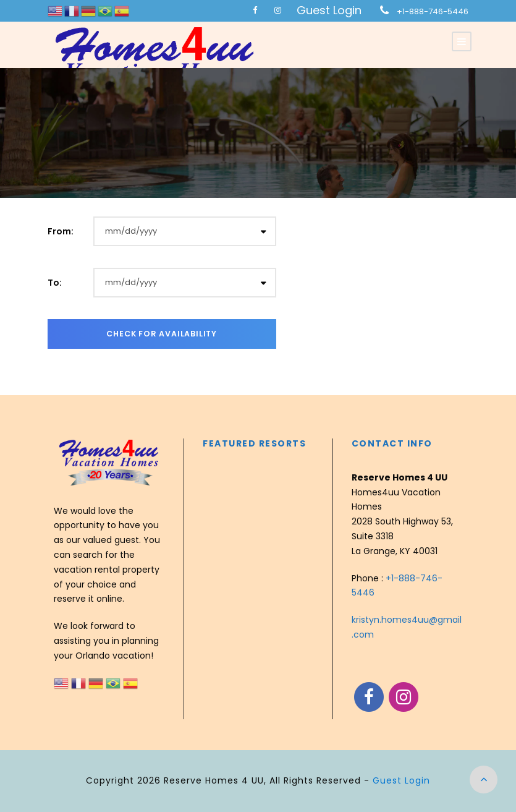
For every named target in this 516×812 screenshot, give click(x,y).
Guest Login (329, 10)
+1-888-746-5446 (433, 11)
